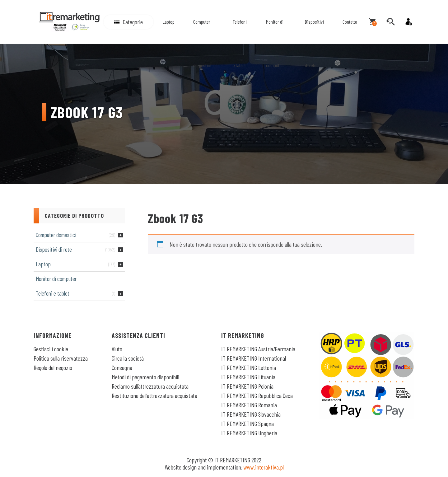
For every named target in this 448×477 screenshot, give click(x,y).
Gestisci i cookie (51, 349)
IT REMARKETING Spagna (247, 423)
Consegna (122, 367)
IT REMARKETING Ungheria (249, 433)
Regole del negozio (53, 367)
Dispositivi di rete (314, 43)
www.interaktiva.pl (264, 467)
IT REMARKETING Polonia (247, 386)
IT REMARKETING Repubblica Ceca (257, 395)
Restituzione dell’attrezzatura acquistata (154, 395)
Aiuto (117, 349)
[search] (390, 22)
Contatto (350, 22)
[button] (128, 22)
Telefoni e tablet (240, 43)
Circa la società (128, 358)
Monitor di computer (275, 43)
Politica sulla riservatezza (61, 358)
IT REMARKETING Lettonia (249, 367)
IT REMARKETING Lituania (248, 377)
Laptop (169, 22)
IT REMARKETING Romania (249, 405)
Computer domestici (202, 43)
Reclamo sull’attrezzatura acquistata (150, 386)
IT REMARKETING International (254, 358)
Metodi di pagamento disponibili (145, 377)
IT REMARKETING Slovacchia (251, 414)
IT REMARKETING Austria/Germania (258, 349)
